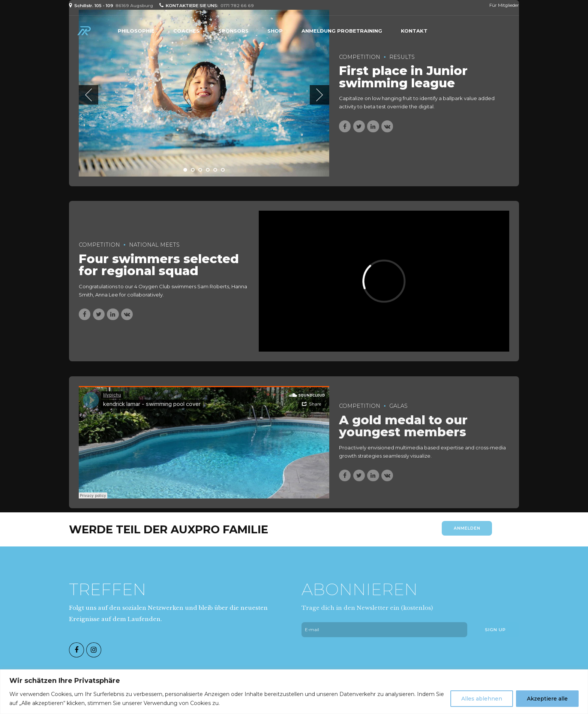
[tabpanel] (204, 94)
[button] (88, 95)
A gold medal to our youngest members (403, 432)
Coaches (186, 31)
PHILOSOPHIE (136, 31)
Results (402, 57)
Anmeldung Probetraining (342, 31)
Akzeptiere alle (547, 699)
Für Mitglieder (504, 5)
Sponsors (233, 31)
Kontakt (414, 31)
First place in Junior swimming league (403, 77)
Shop (275, 31)
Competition (360, 57)
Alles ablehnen (482, 699)
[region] (294, 692)
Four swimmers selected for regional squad (159, 265)
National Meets (154, 245)
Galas (398, 412)
